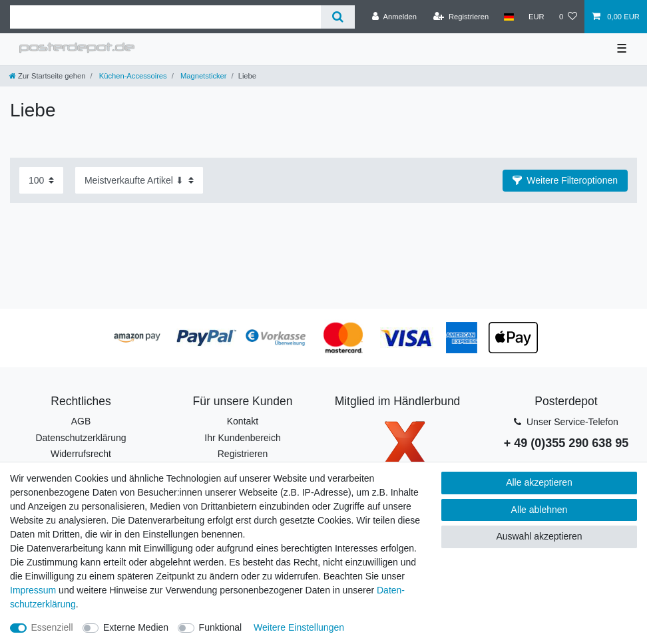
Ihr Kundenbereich (242, 438)
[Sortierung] (139, 180)
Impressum (33, 590)
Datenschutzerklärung (81, 438)
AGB (81, 421)
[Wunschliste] (568, 17)
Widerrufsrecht (81, 454)
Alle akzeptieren (539, 482)
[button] (565, 181)
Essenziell (52, 627)
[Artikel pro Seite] (41, 180)
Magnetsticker (203, 76)
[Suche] (338, 17)
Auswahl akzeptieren (539, 536)
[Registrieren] (461, 17)
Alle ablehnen (539, 510)
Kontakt (243, 421)
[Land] (508, 17)
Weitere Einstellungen (299, 627)
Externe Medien (136, 627)
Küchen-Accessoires (132, 76)
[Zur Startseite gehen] (47, 76)
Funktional (221, 627)
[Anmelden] (394, 17)
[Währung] (537, 17)
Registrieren (243, 454)
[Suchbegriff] (165, 17)
